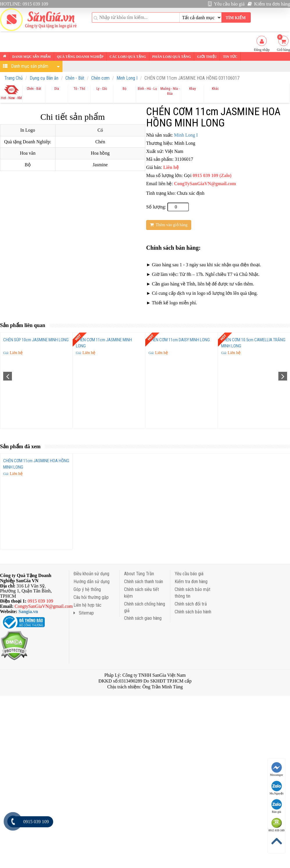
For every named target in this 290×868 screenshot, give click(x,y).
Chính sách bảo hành (193, 612)
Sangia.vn (28, 611)
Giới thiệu (207, 57)
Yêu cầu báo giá (226, 4)
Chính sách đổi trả (191, 604)
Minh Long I (127, 78)
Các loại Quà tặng (128, 57)
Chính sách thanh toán (144, 582)
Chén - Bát (75, 78)
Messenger (277, 769)
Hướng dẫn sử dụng (92, 582)
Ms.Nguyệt (277, 788)
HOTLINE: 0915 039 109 (24, 4)
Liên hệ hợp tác (87, 605)
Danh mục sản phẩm (32, 57)
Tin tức (230, 57)
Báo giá (277, 806)
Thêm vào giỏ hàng (169, 225)
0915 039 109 (276, 825)
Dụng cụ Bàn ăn (44, 78)
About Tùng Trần (139, 574)
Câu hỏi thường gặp (91, 597)
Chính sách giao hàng (143, 618)
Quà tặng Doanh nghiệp (80, 57)
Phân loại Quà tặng (172, 57)
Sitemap (84, 613)
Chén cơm (100, 78)
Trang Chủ (14, 78)
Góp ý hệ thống (87, 589)
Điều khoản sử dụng (91, 574)
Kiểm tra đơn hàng (269, 4)
